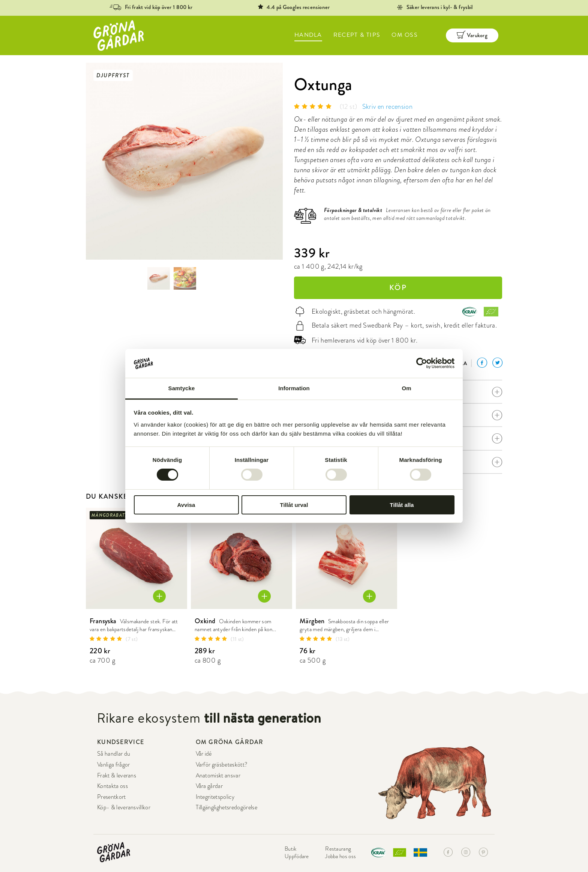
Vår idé (204, 754)
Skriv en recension (387, 107)
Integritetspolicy (215, 797)
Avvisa (186, 505)
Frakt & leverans (117, 775)
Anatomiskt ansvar (218, 775)
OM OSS (405, 35)
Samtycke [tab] (182, 388)
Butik (291, 849)
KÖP (398, 288)
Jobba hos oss (340, 856)
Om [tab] (406, 388)
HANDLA (308, 35)
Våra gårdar (209, 786)
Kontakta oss (112, 786)
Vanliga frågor (113, 765)
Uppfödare (297, 856)
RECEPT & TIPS (357, 35)
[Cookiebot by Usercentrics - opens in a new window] (422, 363)
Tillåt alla (402, 505)
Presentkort (112, 797)
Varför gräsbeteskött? (222, 765)
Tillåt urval (294, 505)
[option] (184, 161)
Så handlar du (114, 754)
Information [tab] (294, 388)
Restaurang (338, 849)
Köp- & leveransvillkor (124, 807)
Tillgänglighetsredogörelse (226, 807)
